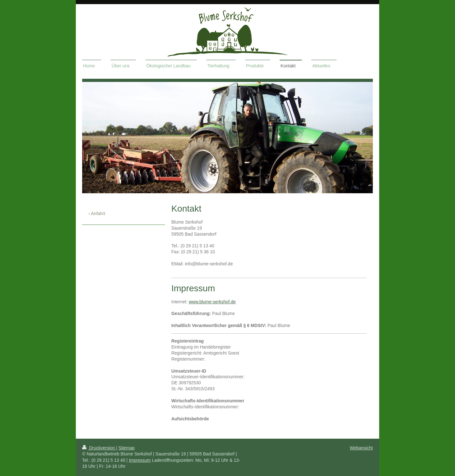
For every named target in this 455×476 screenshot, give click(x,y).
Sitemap (127, 448)
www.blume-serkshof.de (212, 302)
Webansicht (361, 448)
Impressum (140, 460)
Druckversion (99, 448)
